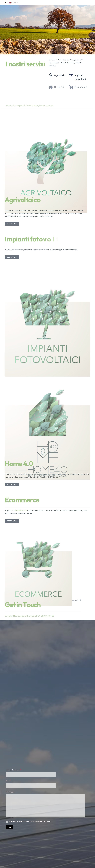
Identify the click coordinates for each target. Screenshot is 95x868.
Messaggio (10, 792)
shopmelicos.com (21, 511)
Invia (9, 827)
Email (9, 781)
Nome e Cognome (13, 770)
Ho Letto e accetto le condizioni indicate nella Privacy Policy (30, 821)
